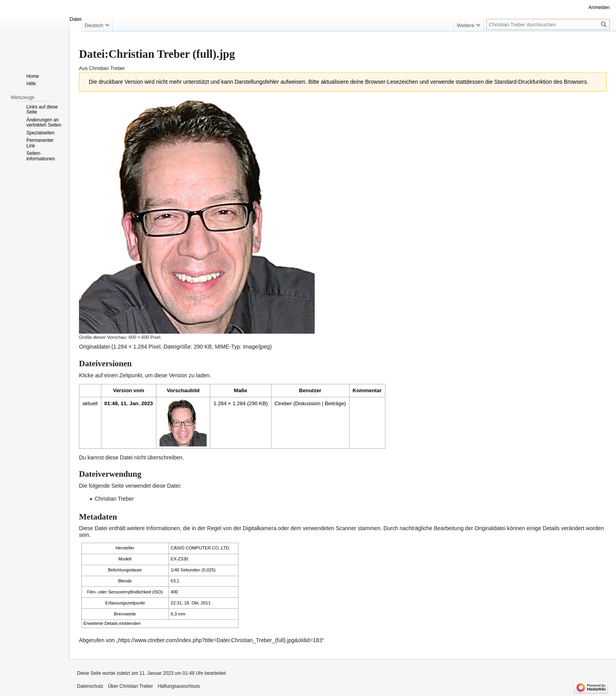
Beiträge (334, 403)
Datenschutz (90, 686)
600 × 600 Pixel (144, 337)
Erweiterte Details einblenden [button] (112, 623)
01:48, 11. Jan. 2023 (129, 403)
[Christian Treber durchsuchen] (548, 24)
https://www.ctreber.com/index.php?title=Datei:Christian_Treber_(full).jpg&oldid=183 (220, 640)
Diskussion (308, 403)
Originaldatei (94, 347)
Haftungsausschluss (179, 686)
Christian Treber (114, 499)
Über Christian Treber (131, 686)
